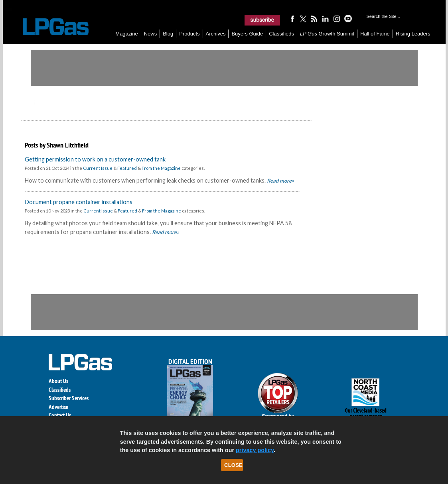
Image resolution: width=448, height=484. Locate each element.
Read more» (280, 181)
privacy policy (255, 450)
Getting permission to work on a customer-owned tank (95, 159)
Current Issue (98, 168)
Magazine (126, 34)
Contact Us (60, 415)
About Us (58, 381)
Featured (127, 168)
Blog (168, 34)
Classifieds (281, 34)
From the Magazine (161, 168)
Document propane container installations (79, 202)
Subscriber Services (69, 398)
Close (233, 465)
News (151, 34)
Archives (216, 34)
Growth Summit (327, 34)
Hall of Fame (375, 34)
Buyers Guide (247, 34)
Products (189, 34)
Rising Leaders (413, 34)
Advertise (58, 407)
